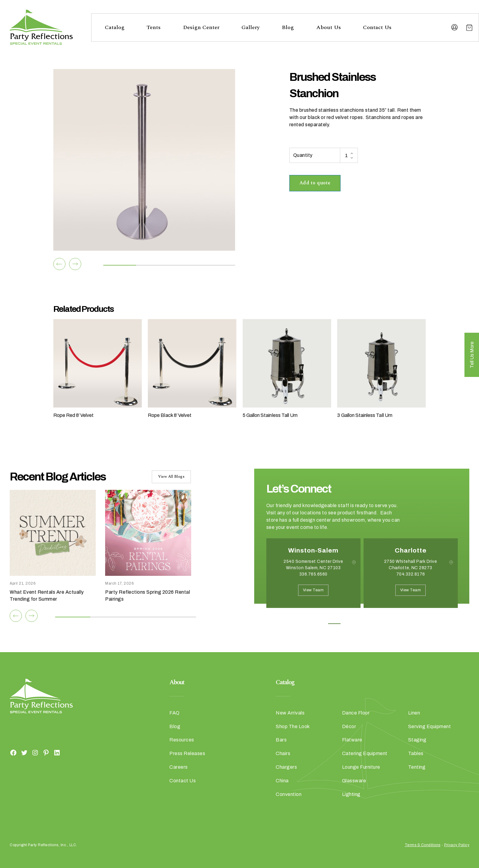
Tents (154, 27)
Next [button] (288, 617)
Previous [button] (271, 617)
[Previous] (59, 264)
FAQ (175, 713)
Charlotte (411, 550)
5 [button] (389, 624)
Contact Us (377, 27)
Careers (179, 767)
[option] (313, 578)
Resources (182, 740)
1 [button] (334, 624)
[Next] (75, 264)
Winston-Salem (313, 550)
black (314, 117)
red (331, 117)
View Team (313, 590)
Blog (288, 27)
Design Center (201, 27)
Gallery (251, 27)
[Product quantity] (349, 155)
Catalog (115, 27)
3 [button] (362, 624)
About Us (329, 27)
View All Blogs (171, 477)
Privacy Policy (457, 845)
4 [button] (375, 624)
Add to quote (315, 183)
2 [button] (348, 624)
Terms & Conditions (423, 845)
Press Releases (187, 753)
